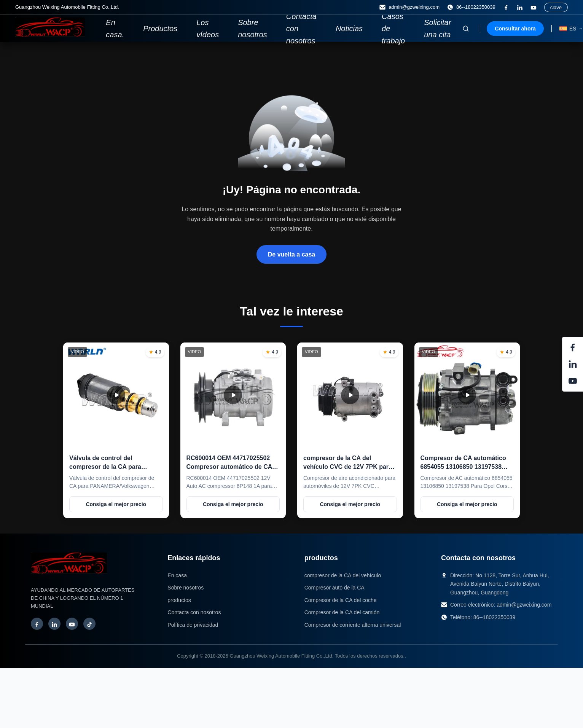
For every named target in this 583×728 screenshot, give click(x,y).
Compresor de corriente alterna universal (353, 625)
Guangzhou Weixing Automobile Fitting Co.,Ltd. (281, 656)
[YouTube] (534, 8)
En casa (177, 575)
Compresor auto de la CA (335, 588)
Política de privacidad (193, 625)
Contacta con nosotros (301, 29)
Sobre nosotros (252, 29)
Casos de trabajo (393, 29)
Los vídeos (208, 29)
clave (556, 7)
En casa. (115, 29)
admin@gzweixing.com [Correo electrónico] (409, 7)
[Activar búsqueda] (466, 29)
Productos (160, 29)
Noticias (349, 29)
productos (179, 600)
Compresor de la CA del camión (342, 612)
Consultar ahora (515, 29)
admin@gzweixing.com (524, 605)
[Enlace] (520, 8)
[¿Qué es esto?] (506, 8)
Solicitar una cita (437, 29)
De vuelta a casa (292, 254)
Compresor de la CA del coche (341, 600)
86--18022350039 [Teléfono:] (471, 7)
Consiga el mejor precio (116, 504)
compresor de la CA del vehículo (343, 575)
